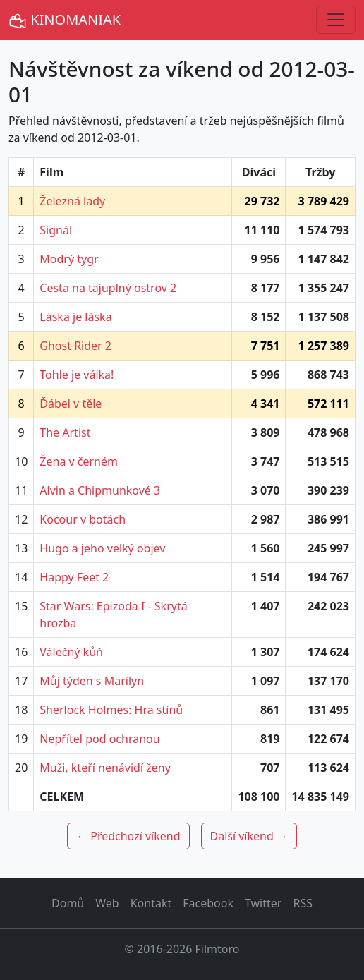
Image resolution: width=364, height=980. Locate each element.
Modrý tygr (69, 259)
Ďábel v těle (71, 404)
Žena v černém (79, 461)
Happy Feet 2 (74, 577)
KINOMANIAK (65, 20)
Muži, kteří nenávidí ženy (105, 768)
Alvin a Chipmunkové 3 (100, 490)
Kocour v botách (83, 519)
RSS (303, 903)
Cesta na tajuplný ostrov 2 (108, 288)
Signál (56, 230)
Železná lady (72, 201)
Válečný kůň (71, 652)
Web (107, 903)
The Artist (65, 432)
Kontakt (151, 903)
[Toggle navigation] (336, 20)
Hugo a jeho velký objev (102, 548)
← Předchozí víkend (128, 836)
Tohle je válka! (77, 375)
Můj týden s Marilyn (92, 681)
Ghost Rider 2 (75, 346)
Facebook (208, 903)
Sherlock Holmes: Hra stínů (111, 710)
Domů (68, 903)
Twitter (263, 903)
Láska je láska (75, 317)
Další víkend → (249, 836)
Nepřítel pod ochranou (99, 739)
